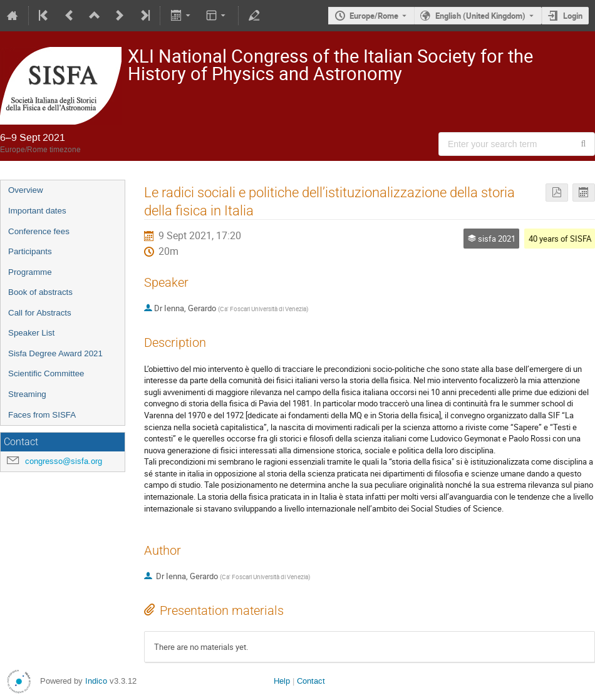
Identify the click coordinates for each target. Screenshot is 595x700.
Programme (30, 272)
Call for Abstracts (40, 313)
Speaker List (31, 333)
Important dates (37, 211)
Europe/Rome (374, 16)
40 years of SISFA (560, 239)
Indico (96, 681)
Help (282, 681)
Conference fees (39, 231)
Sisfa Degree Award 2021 (55, 353)
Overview (26, 190)
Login (573, 16)
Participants (30, 251)
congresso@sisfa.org (64, 461)
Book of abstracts (40, 292)
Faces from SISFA (42, 415)
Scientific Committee (46, 373)
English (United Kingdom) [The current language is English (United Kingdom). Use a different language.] (480, 16)
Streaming (27, 394)
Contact (311, 681)
